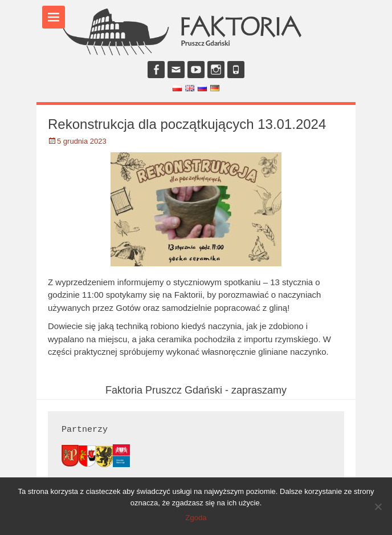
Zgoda (196, 518)
